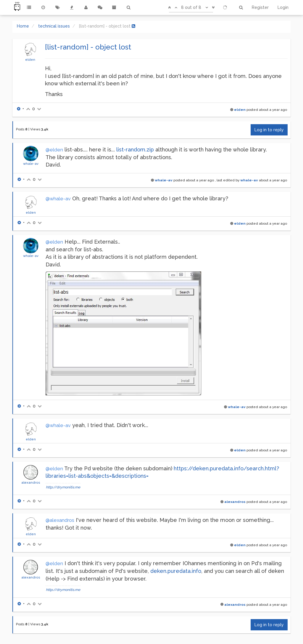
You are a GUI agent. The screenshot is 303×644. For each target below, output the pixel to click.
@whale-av (58, 199)
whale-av (31, 164)
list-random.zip (135, 150)
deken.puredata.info (176, 571)
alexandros (31, 482)
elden (30, 60)
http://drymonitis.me (63, 487)
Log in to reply (269, 130)
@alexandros (60, 520)
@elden (54, 150)
